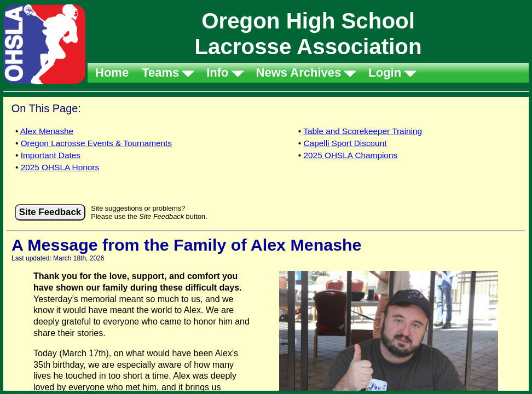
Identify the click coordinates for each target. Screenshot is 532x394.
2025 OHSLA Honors (60, 167)
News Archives (299, 73)
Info (217, 73)
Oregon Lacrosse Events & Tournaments (96, 143)
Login (385, 73)
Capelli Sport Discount (345, 143)
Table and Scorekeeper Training (363, 131)
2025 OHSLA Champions (351, 155)
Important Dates (51, 155)
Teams (160, 73)
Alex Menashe (47, 131)
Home (112, 73)
